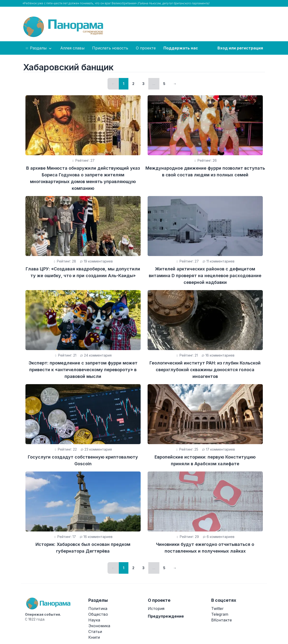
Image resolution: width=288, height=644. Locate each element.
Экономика (99, 626)
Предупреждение (166, 616)
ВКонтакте (222, 620)
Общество (98, 614)
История (156, 608)
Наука (94, 620)
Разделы (39, 48)
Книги (94, 637)
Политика (98, 608)
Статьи (95, 632)
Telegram (220, 614)
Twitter (217, 608)
